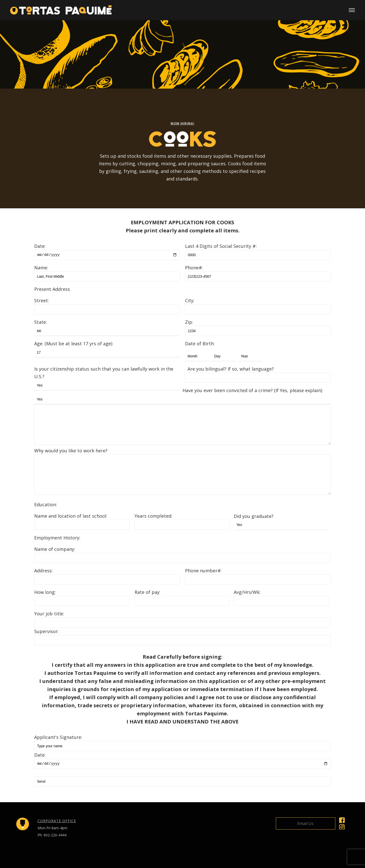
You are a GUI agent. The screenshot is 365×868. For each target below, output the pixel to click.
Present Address (52, 289)
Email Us (305, 823)
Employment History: (57, 538)
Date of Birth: (200, 344)
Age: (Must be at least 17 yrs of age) (73, 344)
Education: (46, 504)
